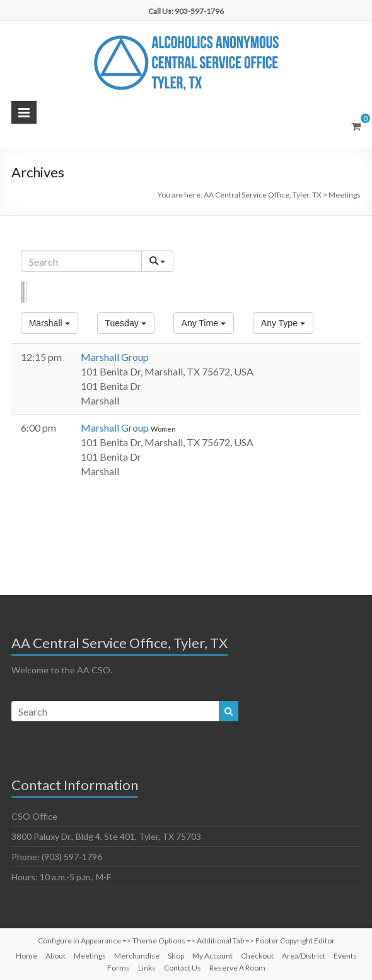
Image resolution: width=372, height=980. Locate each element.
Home (26, 956)
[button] (49, 323)
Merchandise (137, 956)
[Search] (81, 261)
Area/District (304, 956)
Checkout (257, 956)
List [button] (22, 292)
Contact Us (183, 968)
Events (345, 956)
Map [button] (26, 292)
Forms (119, 968)
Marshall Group (115, 357)
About (55, 956)
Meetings (90, 956)
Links (147, 968)
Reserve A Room (237, 968)
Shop (176, 956)
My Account (212, 956)
